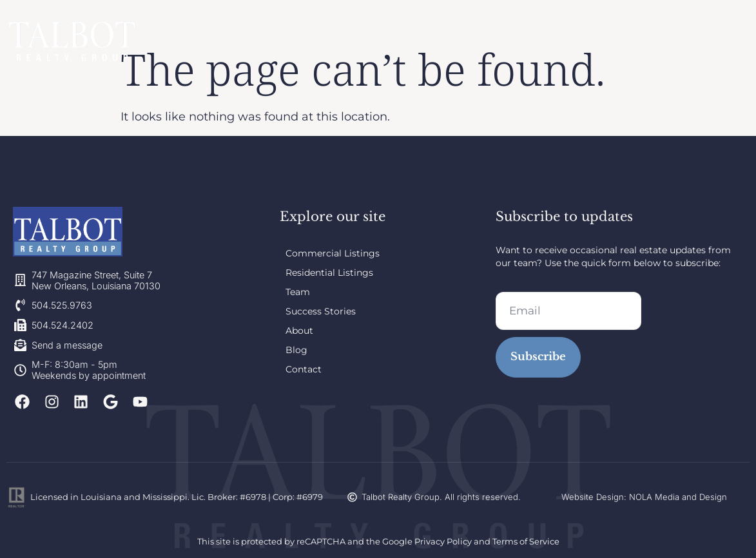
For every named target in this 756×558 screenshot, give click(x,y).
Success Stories (359, 41)
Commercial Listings (333, 253)
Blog (505, 41)
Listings (198, 41)
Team (264, 41)
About (450, 41)
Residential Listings (329, 273)
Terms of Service (526, 541)
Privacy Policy (443, 541)
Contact (567, 41)
